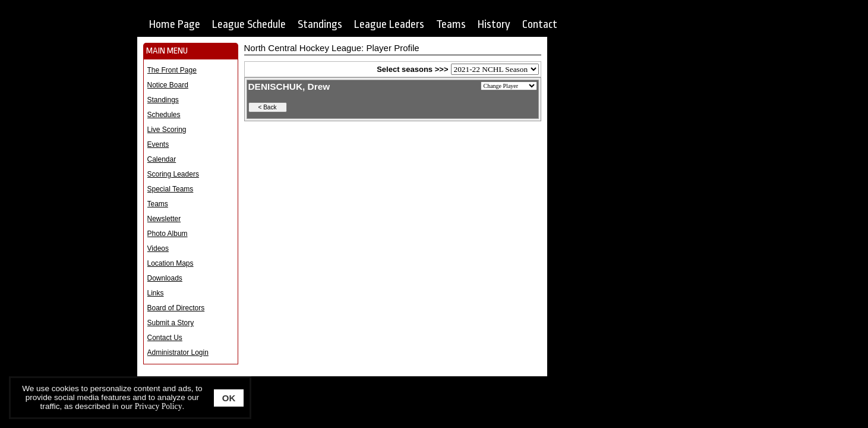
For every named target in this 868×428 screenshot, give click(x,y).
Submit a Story (171, 323)
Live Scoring (167, 130)
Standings (320, 24)
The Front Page (172, 70)
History (494, 24)
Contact (540, 24)
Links (156, 293)
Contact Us (165, 338)
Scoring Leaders (173, 174)
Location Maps (171, 263)
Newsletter (164, 219)
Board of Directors (176, 308)
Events (158, 144)
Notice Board (168, 85)
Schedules (164, 115)
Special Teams (171, 189)
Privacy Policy (159, 406)
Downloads (165, 278)
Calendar (162, 159)
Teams (451, 24)
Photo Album (168, 234)
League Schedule (249, 24)
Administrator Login (178, 353)
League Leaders (389, 24)
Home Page (175, 24)
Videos (158, 248)
